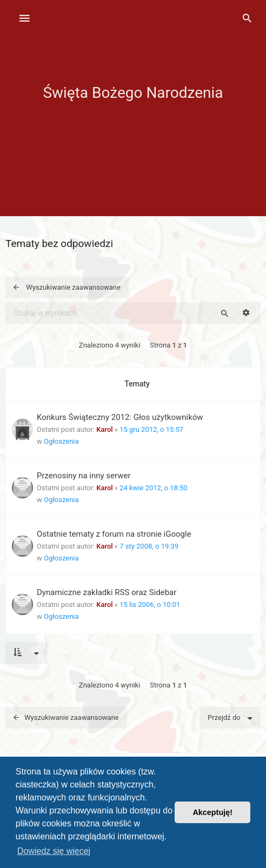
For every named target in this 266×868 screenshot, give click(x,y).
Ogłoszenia (61, 441)
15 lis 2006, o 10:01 (150, 605)
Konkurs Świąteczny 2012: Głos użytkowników (120, 417)
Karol (104, 429)
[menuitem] (247, 19)
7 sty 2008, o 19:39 (149, 546)
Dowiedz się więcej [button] (54, 851)
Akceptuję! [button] (212, 812)
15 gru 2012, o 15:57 (151, 429)
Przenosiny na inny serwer (84, 476)
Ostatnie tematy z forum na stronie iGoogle (114, 534)
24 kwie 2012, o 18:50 (154, 488)
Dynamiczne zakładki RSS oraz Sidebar (107, 592)
